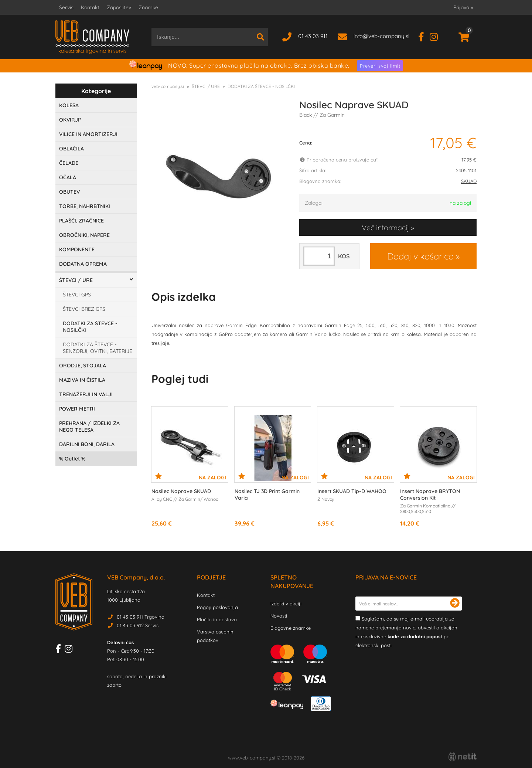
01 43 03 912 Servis (138, 625)
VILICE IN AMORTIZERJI (88, 134)
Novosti (279, 616)
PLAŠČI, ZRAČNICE (81, 221)
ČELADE (69, 163)
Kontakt (90, 7)
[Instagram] (436, 36)
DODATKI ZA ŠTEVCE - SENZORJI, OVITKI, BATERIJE (98, 348)
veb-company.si (168, 86)
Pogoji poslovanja (217, 607)
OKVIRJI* (70, 120)
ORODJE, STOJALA (83, 366)
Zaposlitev (119, 7)
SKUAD (469, 181)
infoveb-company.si (381, 36)
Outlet (72, 459)
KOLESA (69, 105)
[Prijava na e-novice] (455, 604)
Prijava (463, 7)
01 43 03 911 (313, 36)
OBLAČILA (71, 149)
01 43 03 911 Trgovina (141, 617)
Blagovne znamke (291, 628)
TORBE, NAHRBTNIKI (85, 206)
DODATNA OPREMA (83, 264)
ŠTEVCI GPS (77, 295)
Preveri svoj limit (380, 66)
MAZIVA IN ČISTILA (82, 380)
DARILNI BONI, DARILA (87, 444)
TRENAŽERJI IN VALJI (86, 394)
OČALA (68, 177)
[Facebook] (424, 36)
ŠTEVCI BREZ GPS (84, 309)
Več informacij (385, 227)
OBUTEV (69, 192)
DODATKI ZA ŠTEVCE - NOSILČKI (90, 327)
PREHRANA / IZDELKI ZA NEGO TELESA (89, 427)
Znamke (148, 7)
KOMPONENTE (77, 249)
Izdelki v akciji (286, 604)
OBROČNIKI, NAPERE (84, 235)
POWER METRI (77, 409)
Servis (66, 7)
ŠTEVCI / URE (76, 280)
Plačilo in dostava (217, 619)
